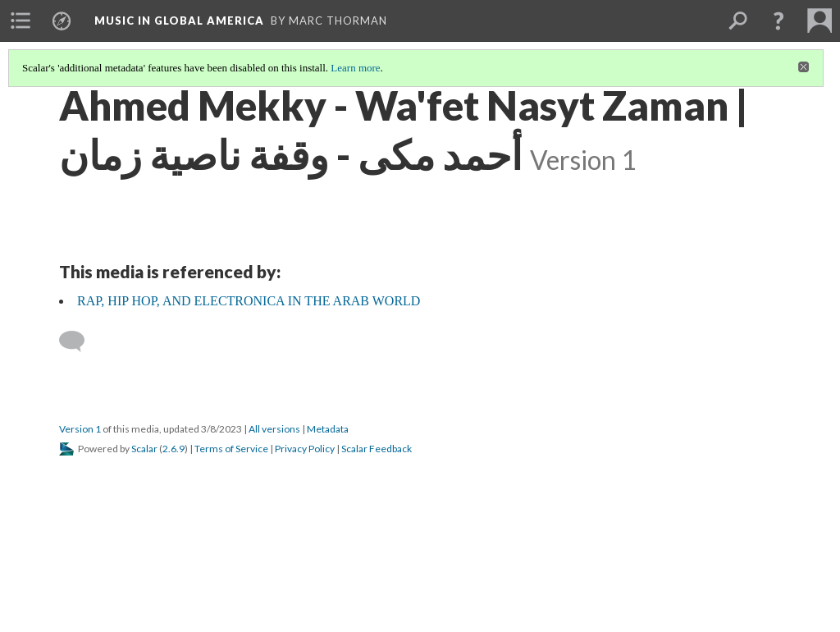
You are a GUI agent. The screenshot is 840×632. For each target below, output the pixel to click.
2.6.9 (173, 449)
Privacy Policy (305, 449)
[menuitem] (21, 21)
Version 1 (80, 429)
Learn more (355, 68)
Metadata (328, 429)
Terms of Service (231, 449)
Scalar (144, 449)
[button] (778, 21)
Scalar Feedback (377, 449)
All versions (274, 429)
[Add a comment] (79, 341)
